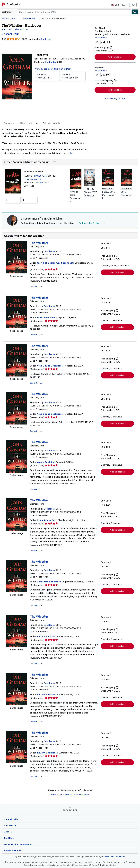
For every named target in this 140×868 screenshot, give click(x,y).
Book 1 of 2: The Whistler (14, 29)
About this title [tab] (28, 123)
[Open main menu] (7, 12)
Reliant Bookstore (47, 638)
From (47, 76)
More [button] (68, 154)
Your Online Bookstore (49, 367)
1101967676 (41, 177)
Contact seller (36, 288)
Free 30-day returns (115, 98)
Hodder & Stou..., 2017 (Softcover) (90, 193)
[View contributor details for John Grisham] (11, 34)
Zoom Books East (47, 521)
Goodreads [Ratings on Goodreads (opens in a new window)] (46, 39)
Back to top (70, 811)
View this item (101, 37)
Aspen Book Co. (46, 463)
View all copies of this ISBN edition (53, 69)
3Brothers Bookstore (48, 583)
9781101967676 (32, 180)
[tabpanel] (45, 142)
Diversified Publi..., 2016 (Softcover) (109, 193)
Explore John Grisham (91, 224)
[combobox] (74, 12)
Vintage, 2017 (42, 183)
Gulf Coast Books (47, 319)
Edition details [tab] (49, 123)
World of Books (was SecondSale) (56, 264)
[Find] (135, 12)
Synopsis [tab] (9, 123)
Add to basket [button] (115, 57)
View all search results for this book (70, 796)
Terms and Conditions (113, 858)
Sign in (125, 5)
